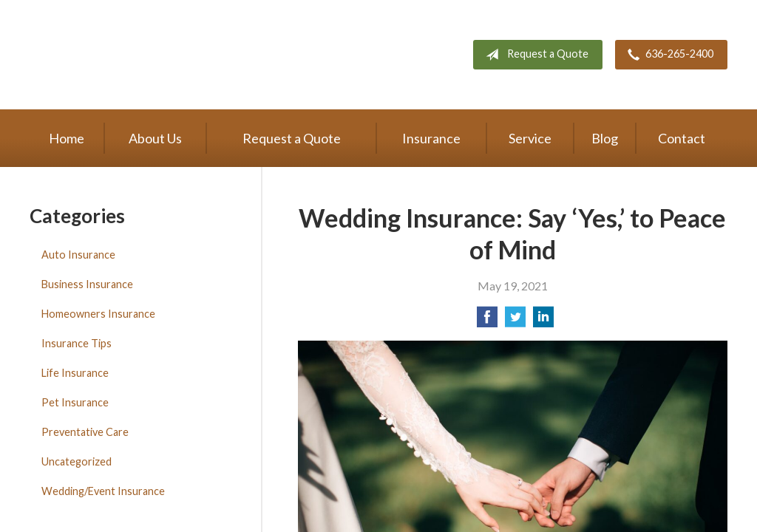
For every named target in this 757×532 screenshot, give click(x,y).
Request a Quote (534, 55)
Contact (682, 138)
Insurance (431, 138)
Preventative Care (85, 432)
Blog (605, 138)
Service (530, 138)
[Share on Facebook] (487, 321)
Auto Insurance (78, 255)
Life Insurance (75, 373)
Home (67, 138)
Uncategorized (77, 461)
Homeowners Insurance (98, 314)
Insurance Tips (77, 343)
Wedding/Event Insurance (103, 491)
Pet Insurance (75, 402)
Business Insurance (87, 284)
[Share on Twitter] (515, 321)
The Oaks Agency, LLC (205, 55)
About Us (155, 138)
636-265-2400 (668, 55)
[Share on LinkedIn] (543, 321)
